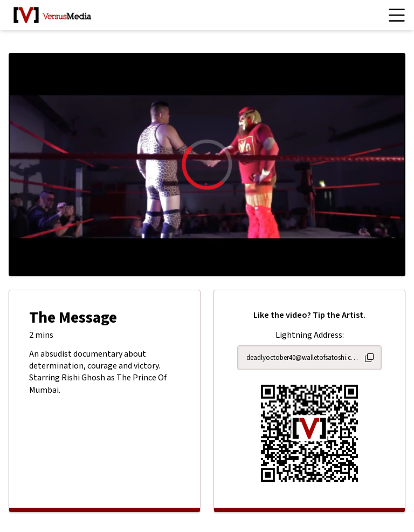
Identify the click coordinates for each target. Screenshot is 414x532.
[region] (207, 165)
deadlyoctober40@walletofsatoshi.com (303, 358)
